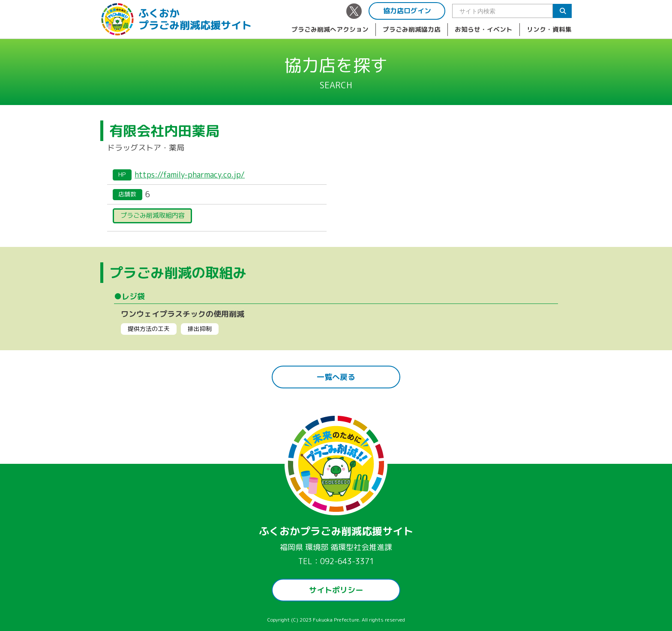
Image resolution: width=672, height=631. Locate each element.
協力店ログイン (407, 11)
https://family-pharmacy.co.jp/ (190, 175)
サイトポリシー (336, 590)
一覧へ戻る (336, 377)
